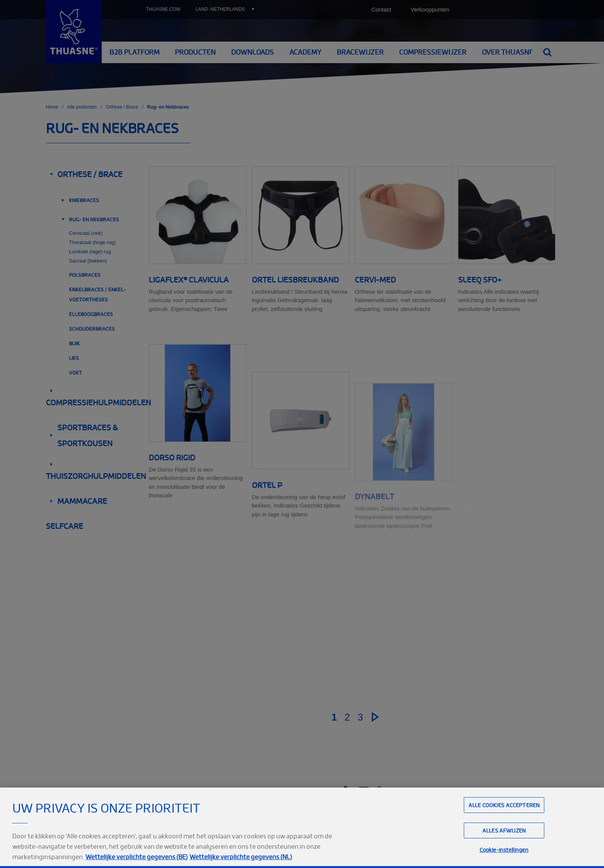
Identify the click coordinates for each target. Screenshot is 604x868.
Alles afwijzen (504, 848)
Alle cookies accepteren (504, 822)
